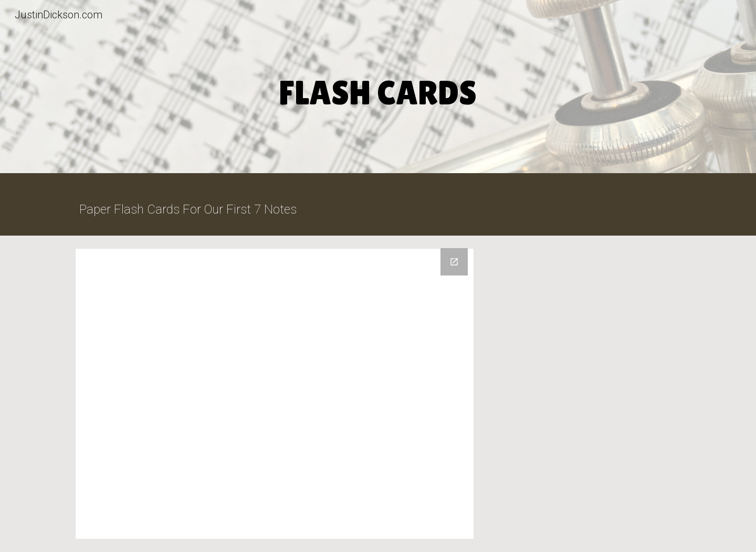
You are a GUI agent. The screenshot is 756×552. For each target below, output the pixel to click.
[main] (378, 89)
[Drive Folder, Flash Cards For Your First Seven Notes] (275, 394)
